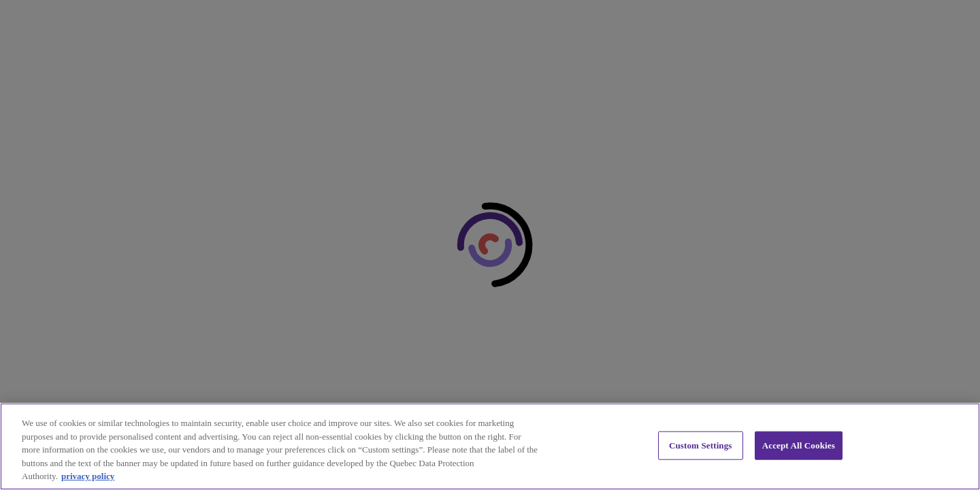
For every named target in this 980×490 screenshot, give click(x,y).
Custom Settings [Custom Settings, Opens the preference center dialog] (701, 445)
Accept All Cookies (799, 445)
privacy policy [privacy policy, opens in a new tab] (88, 476)
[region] (490, 446)
